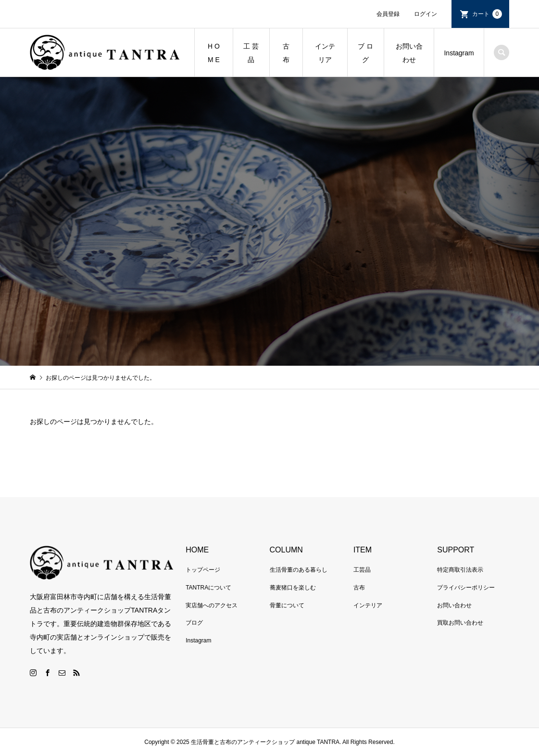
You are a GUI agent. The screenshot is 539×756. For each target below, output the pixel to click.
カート (487, 14)
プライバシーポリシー (466, 588)
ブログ (194, 623)
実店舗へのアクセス (212, 605)
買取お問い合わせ (460, 623)
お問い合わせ (409, 53)
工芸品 (362, 570)
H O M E (214, 53)
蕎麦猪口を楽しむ (293, 588)
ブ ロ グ (365, 53)
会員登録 (388, 14)
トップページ (203, 570)
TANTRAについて (208, 588)
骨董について (287, 605)
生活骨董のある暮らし (299, 570)
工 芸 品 (251, 53)
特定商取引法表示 (460, 570)
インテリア (325, 53)
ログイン (426, 14)
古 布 (289, 53)
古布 (359, 588)
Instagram (459, 53)
